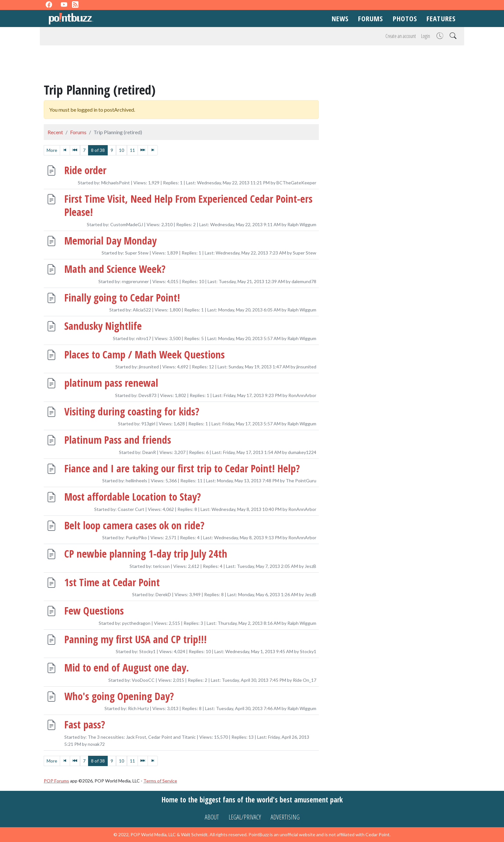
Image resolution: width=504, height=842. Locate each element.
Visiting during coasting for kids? (132, 411)
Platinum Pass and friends (118, 440)
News (340, 18)
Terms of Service (160, 781)
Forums (371, 18)
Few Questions (94, 611)
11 (132, 150)
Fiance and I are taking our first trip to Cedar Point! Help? (182, 468)
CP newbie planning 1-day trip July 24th (146, 554)
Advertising (285, 817)
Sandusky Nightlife (103, 326)
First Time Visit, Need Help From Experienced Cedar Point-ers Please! (188, 205)
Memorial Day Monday (110, 241)
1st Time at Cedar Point (112, 582)
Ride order (85, 170)
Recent (55, 132)
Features (441, 18)
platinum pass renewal (111, 383)
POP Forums (56, 781)
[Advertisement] (252, 65)
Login (426, 36)
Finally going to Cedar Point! (122, 297)
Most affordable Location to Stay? (133, 497)
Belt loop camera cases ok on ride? (134, 525)
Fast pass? (85, 724)
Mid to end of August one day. (127, 667)
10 (122, 150)
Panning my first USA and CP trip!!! (135, 639)
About (212, 817)
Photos (405, 18)
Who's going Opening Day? (119, 696)
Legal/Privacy (245, 817)
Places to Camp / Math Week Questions (144, 354)
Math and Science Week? (115, 269)
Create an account (401, 36)
